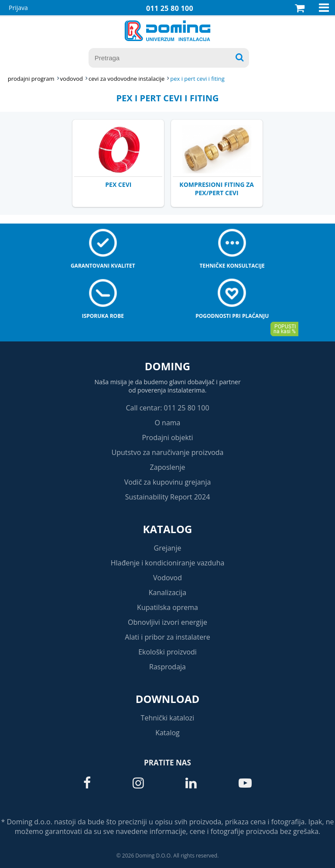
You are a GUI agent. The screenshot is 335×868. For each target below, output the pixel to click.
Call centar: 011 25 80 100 (167, 408)
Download (168, 699)
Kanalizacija (168, 592)
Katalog (168, 529)
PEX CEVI (118, 184)
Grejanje (168, 548)
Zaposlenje (168, 467)
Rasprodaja (167, 667)
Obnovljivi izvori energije (167, 622)
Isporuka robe (103, 316)
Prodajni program (31, 79)
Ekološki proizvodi (167, 652)
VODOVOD (72, 79)
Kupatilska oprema (167, 607)
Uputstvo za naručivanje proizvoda (167, 452)
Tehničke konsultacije (232, 266)
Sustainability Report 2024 (168, 497)
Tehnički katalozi (168, 718)
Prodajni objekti (167, 437)
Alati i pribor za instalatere (167, 637)
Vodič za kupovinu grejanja (168, 482)
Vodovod (167, 578)
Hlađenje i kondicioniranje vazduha (168, 563)
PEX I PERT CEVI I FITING (197, 79)
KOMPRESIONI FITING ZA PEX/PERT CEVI (217, 189)
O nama (167, 423)
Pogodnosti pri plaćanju (232, 316)
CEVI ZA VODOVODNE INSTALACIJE (126, 79)
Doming (167, 366)
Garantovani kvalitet (103, 266)
